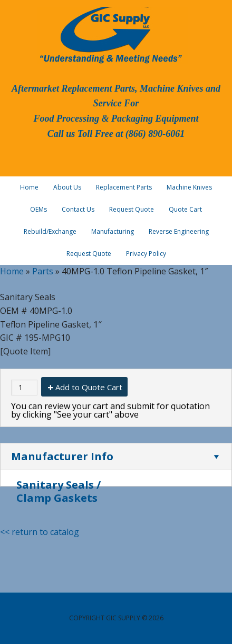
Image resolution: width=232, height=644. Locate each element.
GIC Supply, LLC (110, 34)
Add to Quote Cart (89, 387)
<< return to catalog (40, 532)
